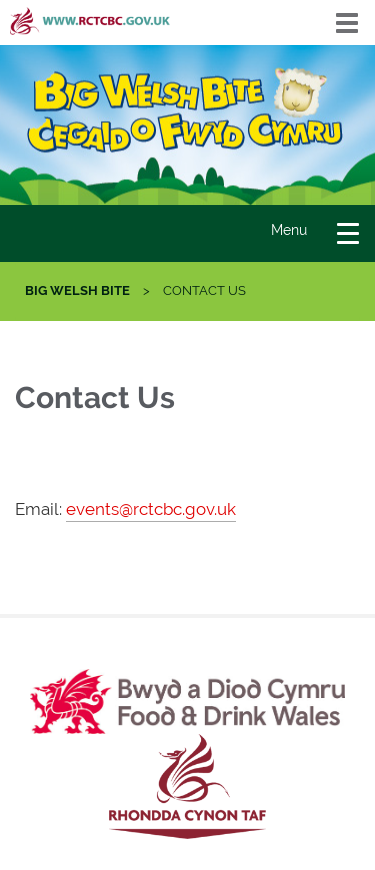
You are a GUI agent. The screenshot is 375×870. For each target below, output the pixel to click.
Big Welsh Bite (77, 290)
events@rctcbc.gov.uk (151, 509)
